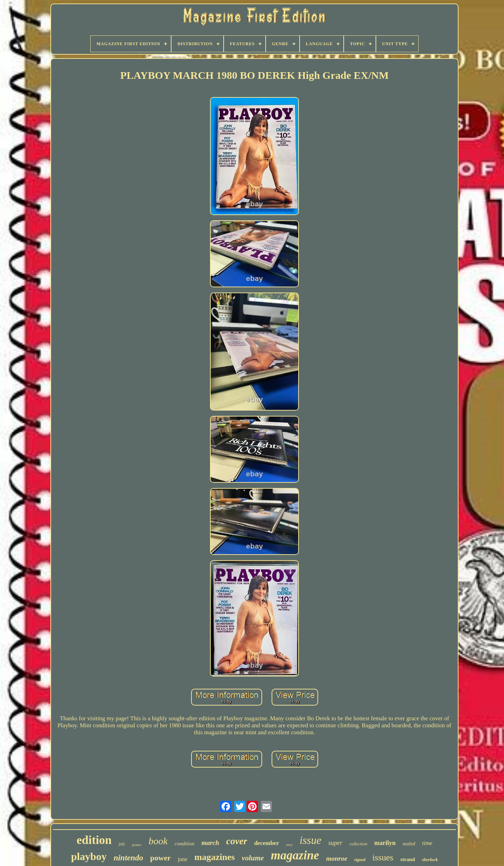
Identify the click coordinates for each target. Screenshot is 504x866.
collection (358, 844)
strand (408, 859)
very (289, 845)
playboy (89, 856)
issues (383, 857)
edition (94, 840)
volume (253, 858)
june (183, 859)
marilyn (385, 843)
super (335, 843)
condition (185, 844)
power (160, 858)
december (267, 843)
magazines (215, 857)
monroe (337, 858)
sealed (409, 844)
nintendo (128, 858)
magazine (295, 855)
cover (237, 841)
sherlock (430, 860)
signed (360, 860)
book (158, 841)
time (427, 843)
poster (137, 845)
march (211, 843)
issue (310, 840)
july (122, 844)
